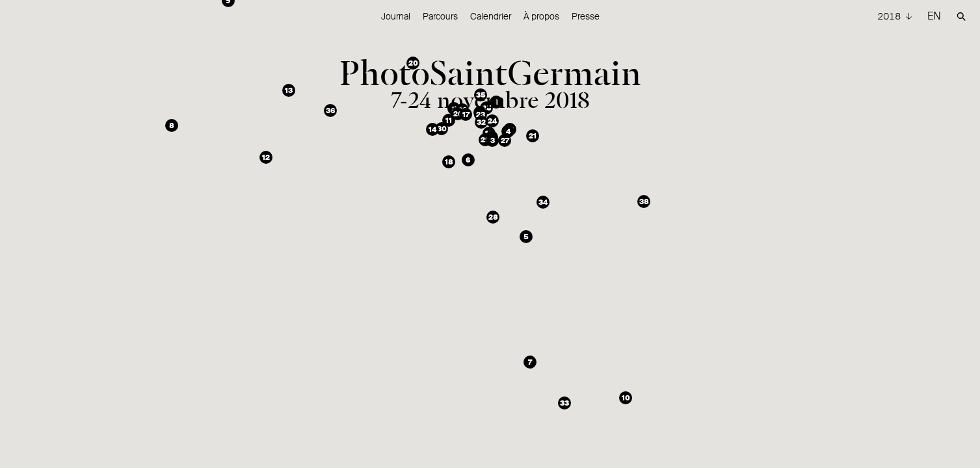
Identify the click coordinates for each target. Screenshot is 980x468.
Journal (396, 16)
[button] (496, 102)
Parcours (440, 16)
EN (934, 16)
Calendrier (491, 16)
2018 (890, 16)
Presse (586, 16)
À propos (541, 16)
